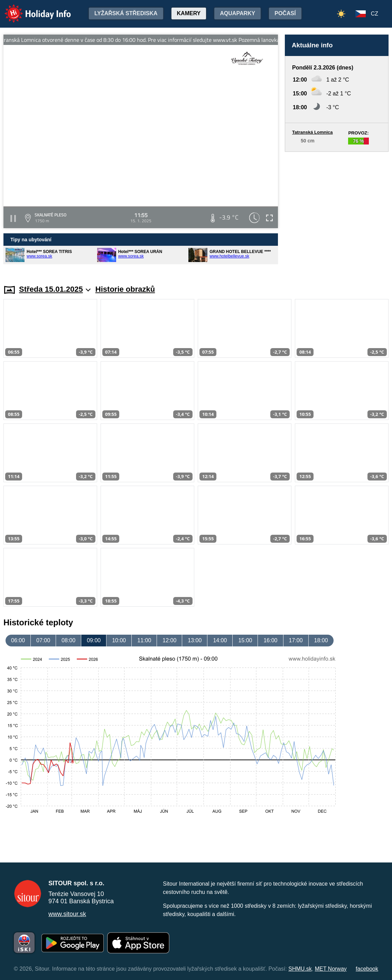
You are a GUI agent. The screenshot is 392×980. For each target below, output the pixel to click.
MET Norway (331, 969)
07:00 (43, 640)
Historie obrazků (125, 289)
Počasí (285, 13)
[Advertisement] (337, 212)
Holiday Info (31, 9)
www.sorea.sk (39, 256)
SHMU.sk (300, 969)
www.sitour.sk (67, 914)
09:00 (94, 640)
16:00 (270, 640)
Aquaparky (237, 13)
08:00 (68, 640)
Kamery (189, 13)
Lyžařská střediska (126, 13)
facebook (367, 969)
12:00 (169, 640)
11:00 (144, 640)
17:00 (296, 640)
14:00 (220, 640)
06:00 (18, 640)
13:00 (195, 640)
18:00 (321, 640)
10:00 (119, 640)
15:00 (245, 640)
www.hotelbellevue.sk (229, 256)
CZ (375, 14)
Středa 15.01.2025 (55, 289)
